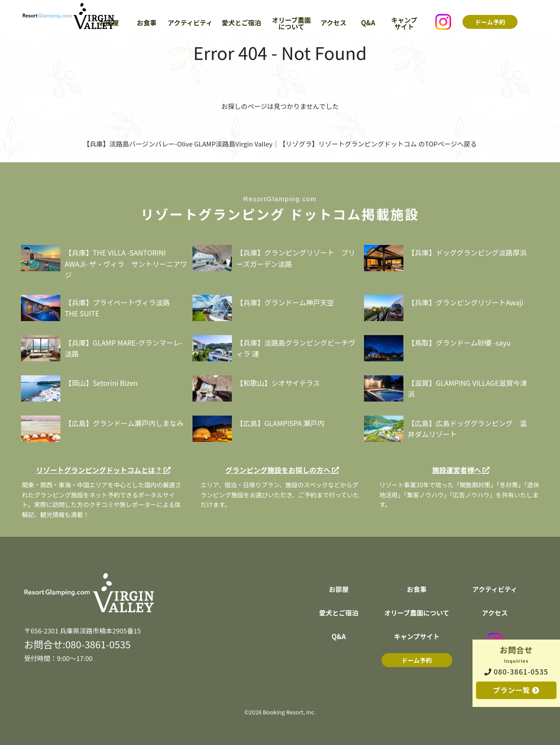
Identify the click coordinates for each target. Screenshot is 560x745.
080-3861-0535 (516, 672)
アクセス (334, 23)
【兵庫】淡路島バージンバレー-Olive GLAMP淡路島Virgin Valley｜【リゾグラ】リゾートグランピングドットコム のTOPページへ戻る (280, 144)
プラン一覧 (516, 690)
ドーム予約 (490, 23)
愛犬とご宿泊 (241, 23)
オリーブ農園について (291, 24)
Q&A (368, 23)
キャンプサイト (404, 24)
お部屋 (339, 590)
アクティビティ (190, 23)
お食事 (147, 23)
